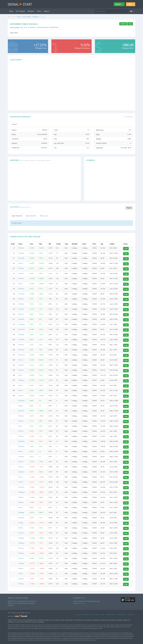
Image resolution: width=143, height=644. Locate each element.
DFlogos (21, 584)
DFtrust (21, 390)
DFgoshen (21, 446)
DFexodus (21, 258)
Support (47, 11)
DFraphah (21, 334)
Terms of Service (95, 615)
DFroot (21, 507)
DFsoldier (21, 441)
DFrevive (21, 533)
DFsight (21, 523)
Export (129, 208)
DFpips (21, 406)
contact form (81, 603)
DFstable (21, 278)
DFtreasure (22, 355)
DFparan (21, 558)
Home (11, 11)
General (14, 124)
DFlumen (21, 365)
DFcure (21, 385)
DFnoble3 (21, 339)
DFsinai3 (21, 345)
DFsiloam (21, 253)
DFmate (21, 482)
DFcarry (21, 360)
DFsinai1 (21, 273)
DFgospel (21, 538)
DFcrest (21, 263)
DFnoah (21, 431)
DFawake (21, 553)
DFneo (20, 477)
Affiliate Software (111, 615)
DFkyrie (21, 568)
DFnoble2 (21, 319)
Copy (130, 24)
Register (119, 4)
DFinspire (36, 17)
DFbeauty (21, 518)
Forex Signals (20, 11)
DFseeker (21, 268)
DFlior (20, 426)
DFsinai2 (21, 299)
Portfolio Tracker (122, 615)
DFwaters (21, 411)
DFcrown (21, 548)
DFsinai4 (21, 309)
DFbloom (21, 416)
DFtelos (21, 528)
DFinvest (21, 314)
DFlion (21, 574)
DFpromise (22, 329)
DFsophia (21, 350)
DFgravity (21, 380)
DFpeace (21, 421)
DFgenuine (22, 492)
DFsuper (21, 502)
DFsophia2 (22, 324)
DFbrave (21, 497)
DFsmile (21, 370)
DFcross (21, 462)
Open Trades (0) (17, 216)
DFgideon (21, 543)
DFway (21, 284)
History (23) (44, 216)
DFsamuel (21, 294)
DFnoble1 (21, 289)
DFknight (21, 512)
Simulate (123, 24)
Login (131, 4)
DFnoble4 (21, 304)
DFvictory (21, 487)
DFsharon (21, 457)
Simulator (31, 11)
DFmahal (21, 248)
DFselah (21, 467)
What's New (131, 615)
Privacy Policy (85, 615)
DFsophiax (22, 401)
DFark (20, 375)
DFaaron (21, 396)
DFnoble (21, 436)
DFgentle (21, 579)
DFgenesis (22, 472)
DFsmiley (21, 563)
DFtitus (21, 451)
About (39, 11)
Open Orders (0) (31, 216)
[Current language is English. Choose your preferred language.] (132, 11)
